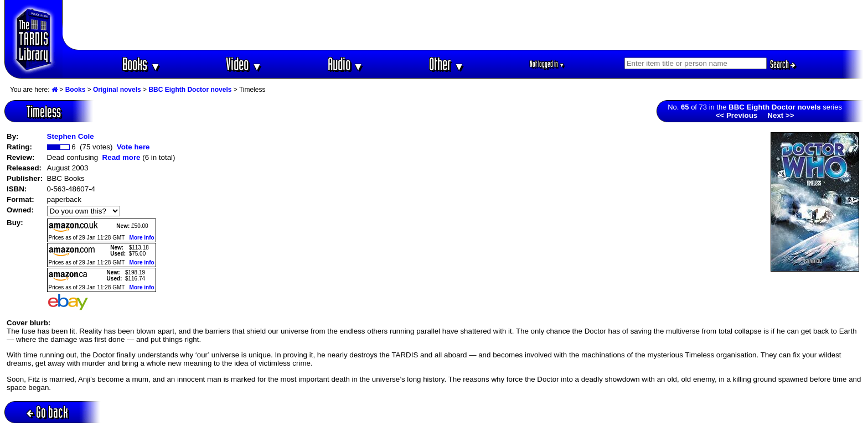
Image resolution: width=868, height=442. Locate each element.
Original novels (117, 90)
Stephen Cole (71, 136)
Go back (47, 412)
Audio (346, 64)
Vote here (133, 147)
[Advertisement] (463, 25)
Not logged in (547, 64)
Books (141, 64)
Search (783, 64)
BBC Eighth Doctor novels (190, 90)
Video (244, 64)
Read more (122, 157)
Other (447, 64)
